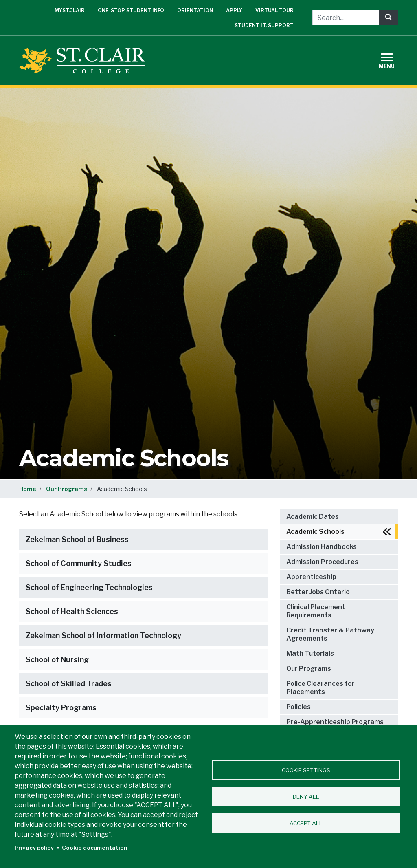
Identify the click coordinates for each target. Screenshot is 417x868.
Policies (298, 707)
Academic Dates (313, 517)
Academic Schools (315, 532)
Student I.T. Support (264, 25)
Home (28, 489)
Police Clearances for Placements (320, 688)
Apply (234, 10)
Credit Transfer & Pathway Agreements (330, 634)
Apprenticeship (311, 577)
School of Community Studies (79, 563)
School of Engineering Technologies (89, 587)
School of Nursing (57, 660)
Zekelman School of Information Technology (103, 636)
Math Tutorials (310, 653)
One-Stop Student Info (131, 10)
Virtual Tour (274, 10)
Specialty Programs (61, 708)
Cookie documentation (95, 848)
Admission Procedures (322, 562)
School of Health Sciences (72, 611)
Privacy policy (34, 848)
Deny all (306, 797)
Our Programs (67, 489)
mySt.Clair (70, 10)
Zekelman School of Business (77, 539)
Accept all (306, 823)
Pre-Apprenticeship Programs (335, 722)
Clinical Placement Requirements (316, 611)
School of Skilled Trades (69, 684)
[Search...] (346, 18)
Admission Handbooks (322, 547)
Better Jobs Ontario (318, 592)
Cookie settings (306, 770)
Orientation (195, 10)
